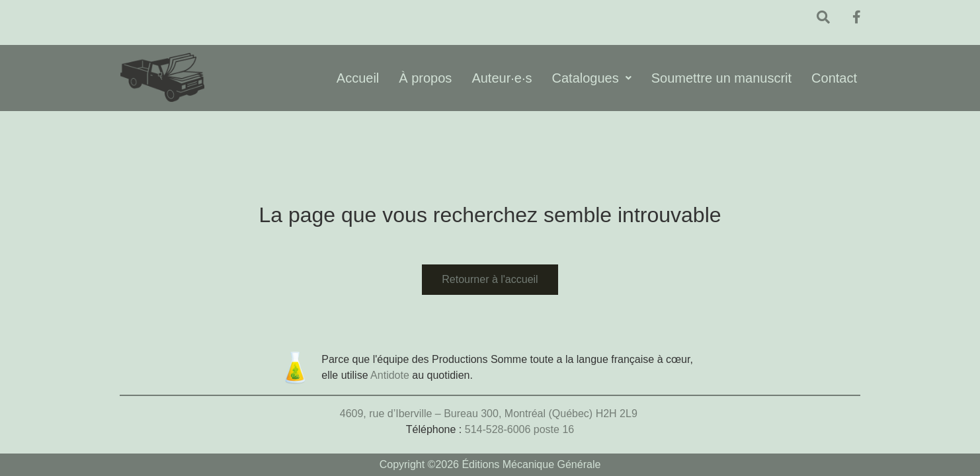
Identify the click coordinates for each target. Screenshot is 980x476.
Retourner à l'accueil (490, 279)
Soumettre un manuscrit (721, 78)
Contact (834, 78)
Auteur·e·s (502, 78)
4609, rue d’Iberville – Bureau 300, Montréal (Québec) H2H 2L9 (490, 414)
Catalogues (592, 78)
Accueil (358, 78)
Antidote (390, 375)
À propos (425, 78)
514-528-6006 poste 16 (519, 429)
